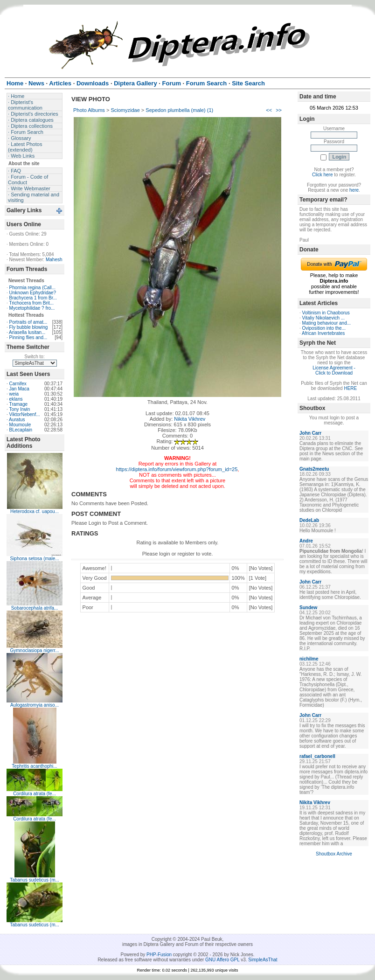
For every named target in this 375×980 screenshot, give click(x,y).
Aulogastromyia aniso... (35, 705)
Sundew (308, 608)
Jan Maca (19, 389)
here (354, 190)
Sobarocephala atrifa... (35, 608)
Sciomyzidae (125, 110)
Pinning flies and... (28, 337)
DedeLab (309, 520)
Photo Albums (89, 110)
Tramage (18, 404)
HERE (350, 388)
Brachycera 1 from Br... (33, 298)
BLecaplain (21, 430)
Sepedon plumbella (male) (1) (179, 110)
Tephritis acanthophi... (34, 766)
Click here (322, 175)
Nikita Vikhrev (190, 419)
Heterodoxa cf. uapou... (35, 511)
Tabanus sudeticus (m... (35, 880)
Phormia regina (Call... (32, 288)
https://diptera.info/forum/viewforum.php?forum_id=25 (177, 469)
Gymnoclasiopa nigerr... (34, 650)
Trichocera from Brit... (31, 303)
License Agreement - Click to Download (334, 370)
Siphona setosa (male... (34, 559)
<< (269, 110)
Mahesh (54, 260)
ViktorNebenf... (25, 414)
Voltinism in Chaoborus (326, 313)
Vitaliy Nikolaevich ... (324, 318)
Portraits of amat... (28, 322)
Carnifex (18, 384)
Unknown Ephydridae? (33, 293)
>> (279, 110)
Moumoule (20, 425)
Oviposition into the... (324, 328)
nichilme (309, 659)
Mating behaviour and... (327, 323)
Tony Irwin (19, 409)
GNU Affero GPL (222, 960)
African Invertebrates (323, 333)
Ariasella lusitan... (27, 332)
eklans (16, 399)
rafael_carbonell (317, 756)
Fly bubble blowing (29, 327)
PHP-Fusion (159, 955)
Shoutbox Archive (334, 854)
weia (14, 394)
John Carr (310, 433)
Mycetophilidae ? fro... (32, 308)
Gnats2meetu (314, 469)
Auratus (17, 420)
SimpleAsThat (263, 960)
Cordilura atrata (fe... (35, 794)
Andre (306, 541)
